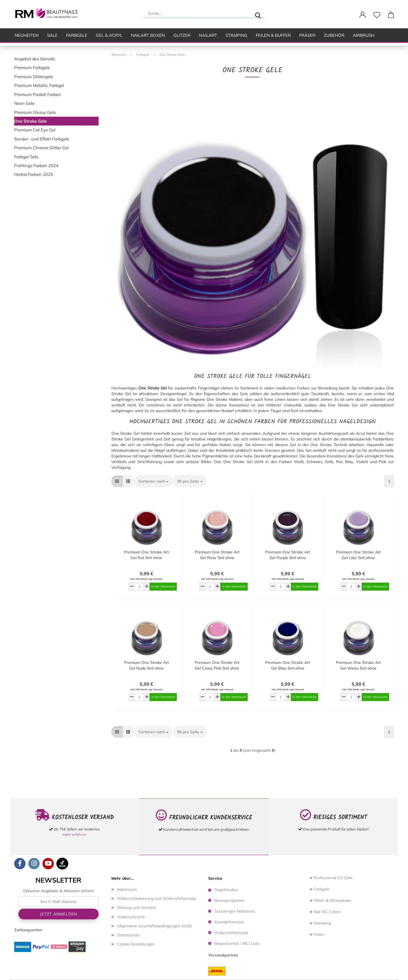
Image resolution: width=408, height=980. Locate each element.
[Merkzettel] (377, 15)
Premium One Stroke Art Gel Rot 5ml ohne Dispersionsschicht (146, 555)
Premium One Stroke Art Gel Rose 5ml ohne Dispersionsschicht (217, 555)
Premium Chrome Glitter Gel (42, 148)
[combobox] (154, 481)
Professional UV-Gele (331, 878)
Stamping (236, 35)
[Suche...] (258, 13)
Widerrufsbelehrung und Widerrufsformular (157, 898)
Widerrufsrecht (131, 917)
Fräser (307, 35)
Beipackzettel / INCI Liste (237, 943)
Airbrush (364, 35)
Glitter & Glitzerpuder (331, 900)
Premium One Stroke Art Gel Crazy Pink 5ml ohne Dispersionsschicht (217, 665)
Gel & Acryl (109, 35)
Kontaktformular (229, 922)
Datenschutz (128, 935)
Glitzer (182, 35)
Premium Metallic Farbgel (39, 85)
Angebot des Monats (35, 59)
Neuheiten (27, 35)
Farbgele (77, 35)
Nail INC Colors (325, 912)
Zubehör (334, 35)
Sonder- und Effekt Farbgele (42, 139)
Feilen (317, 934)
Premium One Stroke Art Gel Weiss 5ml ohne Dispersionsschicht (358, 665)
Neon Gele (24, 103)
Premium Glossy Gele (35, 112)
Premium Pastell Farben (38, 94)
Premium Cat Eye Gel (35, 130)
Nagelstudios (226, 890)
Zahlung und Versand (136, 907)
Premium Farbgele (32, 68)
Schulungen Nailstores (235, 911)
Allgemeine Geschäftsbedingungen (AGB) (154, 926)
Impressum (127, 889)
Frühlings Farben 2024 (36, 166)
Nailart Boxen (148, 35)
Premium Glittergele (34, 77)
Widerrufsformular (231, 933)
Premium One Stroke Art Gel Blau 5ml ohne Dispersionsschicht (288, 665)
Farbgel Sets (26, 157)
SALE (52, 35)
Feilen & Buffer (273, 35)
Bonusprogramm (229, 900)
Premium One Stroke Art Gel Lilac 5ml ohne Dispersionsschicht (358, 555)
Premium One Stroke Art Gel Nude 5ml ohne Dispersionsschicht (146, 665)
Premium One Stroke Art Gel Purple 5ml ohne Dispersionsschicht (288, 555)
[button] (363, 15)
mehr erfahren (75, 834)
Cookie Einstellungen (136, 944)
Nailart (208, 35)
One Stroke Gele (30, 121)
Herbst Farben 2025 (34, 174)
